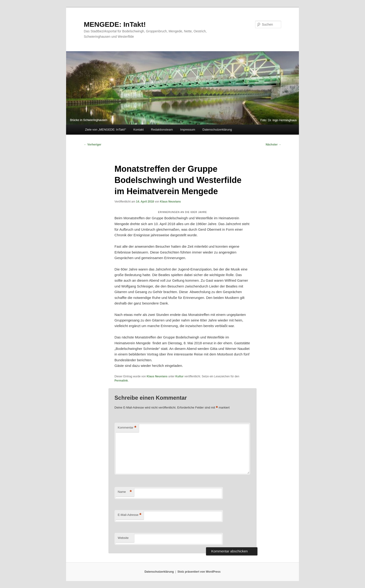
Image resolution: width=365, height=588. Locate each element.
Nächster (273, 145)
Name (125, 492)
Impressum (188, 130)
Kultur (179, 376)
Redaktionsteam (162, 130)
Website (123, 538)
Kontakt (139, 130)
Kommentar (127, 428)
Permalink (121, 381)
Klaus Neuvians (170, 202)
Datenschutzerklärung (217, 130)
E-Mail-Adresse (130, 515)
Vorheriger (93, 145)
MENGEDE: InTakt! (115, 24)
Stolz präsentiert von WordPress (199, 572)
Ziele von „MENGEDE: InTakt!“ (105, 130)
